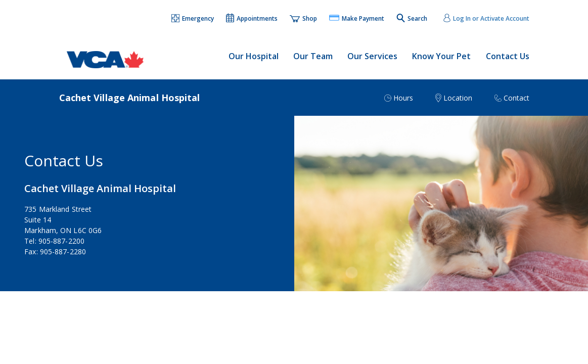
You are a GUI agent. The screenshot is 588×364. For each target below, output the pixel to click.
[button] (193, 19)
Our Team (313, 56)
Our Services (372, 56)
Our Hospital (254, 56)
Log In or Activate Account (491, 18)
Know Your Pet (441, 56)
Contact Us (508, 56)
